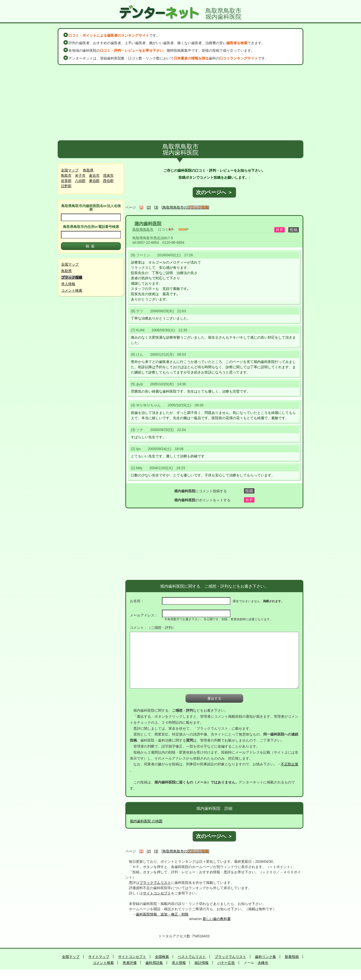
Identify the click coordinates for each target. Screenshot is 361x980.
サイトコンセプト (157, 893)
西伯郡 (108, 181)
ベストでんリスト (192, 957)
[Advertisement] (180, 103)
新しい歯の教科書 (217, 919)
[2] (149, 207)
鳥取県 (88, 170)
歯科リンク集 (265, 957)
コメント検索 (72, 290)
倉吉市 (94, 175)
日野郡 (66, 186)
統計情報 (202, 963)
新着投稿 (292, 957)
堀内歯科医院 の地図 (146, 821)
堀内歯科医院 (148, 224)
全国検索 (162, 957)
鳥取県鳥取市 (143, 229)
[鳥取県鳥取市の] (186, 207)
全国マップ (70, 170)
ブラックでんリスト (155, 883)
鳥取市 (66, 175)
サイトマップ (99, 957)
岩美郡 (66, 181)
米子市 (80, 175)
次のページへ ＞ (214, 192)
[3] (156, 207)
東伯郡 (94, 181)
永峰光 (263, 963)
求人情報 (68, 284)
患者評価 (130, 963)
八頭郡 (80, 181)
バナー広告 (226, 963)
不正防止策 (290, 764)
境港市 (108, 175)
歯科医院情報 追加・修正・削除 (162, 914)
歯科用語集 (154, 963)
